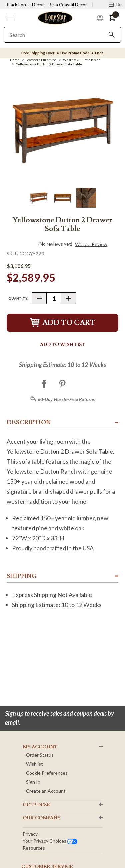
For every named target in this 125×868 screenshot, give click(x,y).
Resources (34, 848)
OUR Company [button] (42, 818)
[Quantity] (54, 298)
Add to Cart (63, 323)
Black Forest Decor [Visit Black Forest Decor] (25, 5)
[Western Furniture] (41, 60)
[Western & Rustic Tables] (82, 60)
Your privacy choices (50, 841)
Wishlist (34, 764)
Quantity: (18, 298)
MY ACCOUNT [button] (40, 747)
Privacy (30, 834)
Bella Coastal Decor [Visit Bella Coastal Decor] (68, 5)
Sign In (33, 782)
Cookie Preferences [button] (47, 773)
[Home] (15, 60)
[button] (11, 18)
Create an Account (46, 791)
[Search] (112, 35)
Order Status (40, 755)
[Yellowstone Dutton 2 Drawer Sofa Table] (49, 64)
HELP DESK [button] (36, 805)
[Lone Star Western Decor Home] (55, 18)
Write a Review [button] (91, 244)
